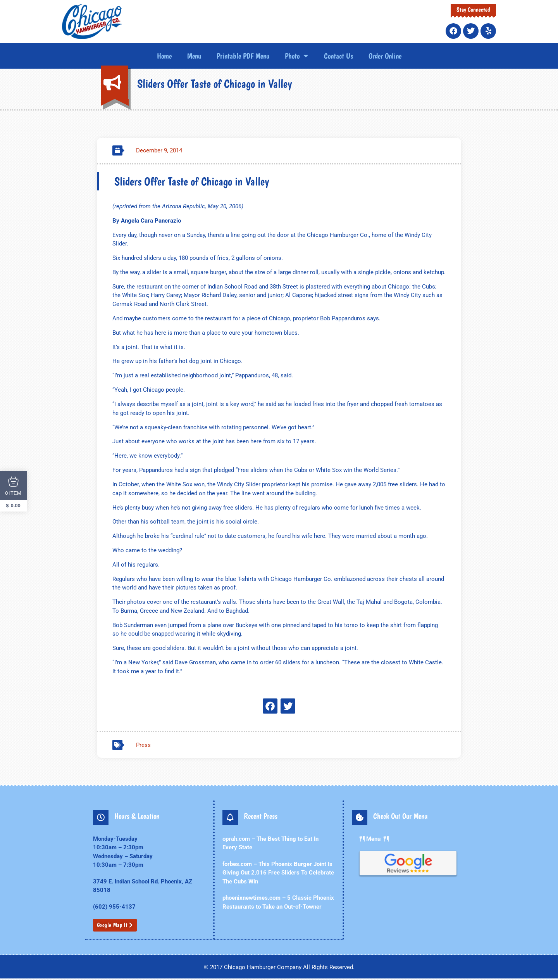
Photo (297, 56)
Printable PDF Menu (243, 56)
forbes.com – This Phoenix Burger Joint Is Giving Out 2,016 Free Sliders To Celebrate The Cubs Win (278, 875)
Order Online (385, 56)
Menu (194, 56)
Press (143, 747)
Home (164, 56)
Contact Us (338, 56)
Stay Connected (473, 10)
